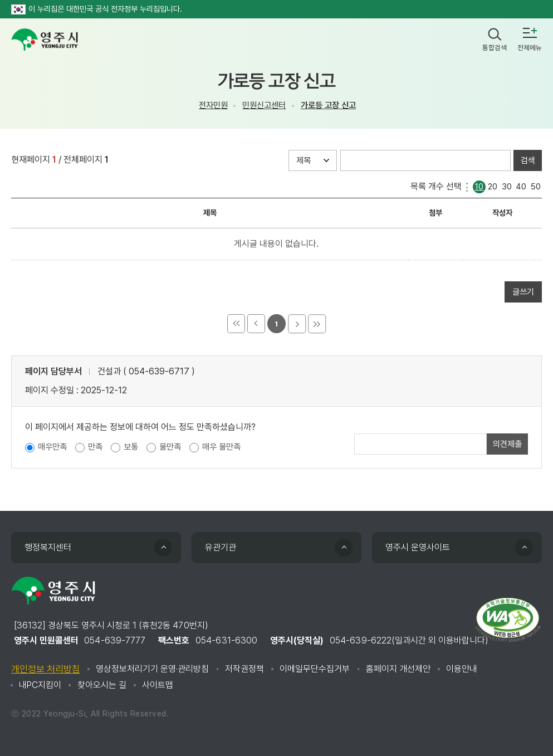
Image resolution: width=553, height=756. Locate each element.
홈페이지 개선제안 (398, 669)
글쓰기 (523, 292)
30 (507, 186)
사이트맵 (158, 685)
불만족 (170, 447)
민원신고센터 (264, 105)
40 (521, 186)
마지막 (317, 324)
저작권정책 (244, 669)
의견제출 (507, 444)
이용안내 (462, 669)
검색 (528, 160)
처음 (236, 324)
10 (479, 186)
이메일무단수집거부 (315, 669)
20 (493, 186)
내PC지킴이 (40, 685)
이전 (256, 324)
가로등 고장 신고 (328, 105)
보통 (131, 447)
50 (536, 186)
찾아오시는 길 (102, 685)
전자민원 (213, 105)
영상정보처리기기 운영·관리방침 (152, 669)
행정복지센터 (48, 547)
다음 (297, 324)
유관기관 (221, 547)
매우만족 (52, 447)
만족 (95, 447)
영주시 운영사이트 (418, 547)
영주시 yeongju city (45, 40)
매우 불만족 (221, 447)
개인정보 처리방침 (46, 669)
